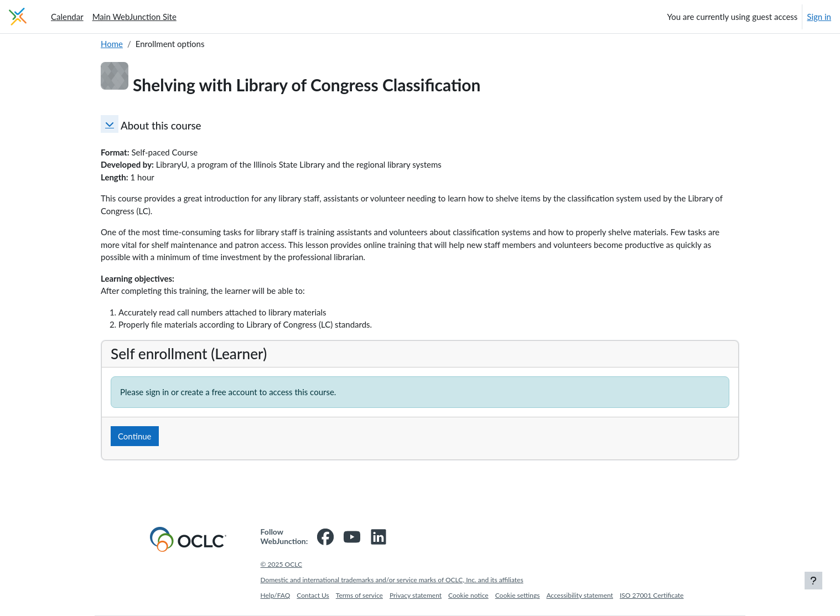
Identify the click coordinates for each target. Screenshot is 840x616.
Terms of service (359, 595)
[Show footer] (813, 581)
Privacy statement (416, 595)
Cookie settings (518, 595)
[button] (110, 124)
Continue (135, 436)
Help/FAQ (276, 595)
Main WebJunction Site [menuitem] (134, 17)
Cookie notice (468, 595)
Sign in (819, 17)
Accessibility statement (580, 595)
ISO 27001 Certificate (652, 595)
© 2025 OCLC (281, 564)
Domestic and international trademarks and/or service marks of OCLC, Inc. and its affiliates (392, 580)
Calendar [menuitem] (67, 17)
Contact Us (313, 595)
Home (112, 44)
